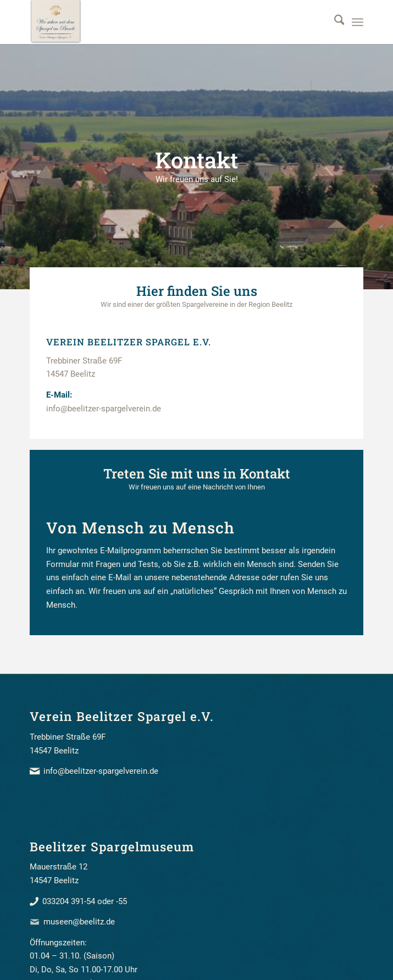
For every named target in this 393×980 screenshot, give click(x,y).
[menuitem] (334, 22)
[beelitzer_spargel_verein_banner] (163, 22)
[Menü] (358, 22)
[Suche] (334, 22)
